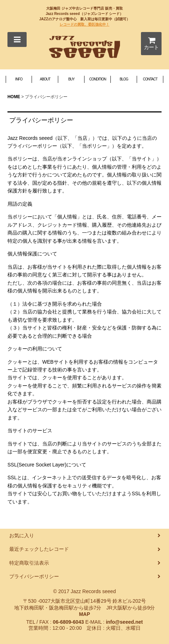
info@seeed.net (124, 622)
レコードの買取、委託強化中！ (84, 24)
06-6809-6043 (68, 622)
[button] (17, 39)
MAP (84, 614)
